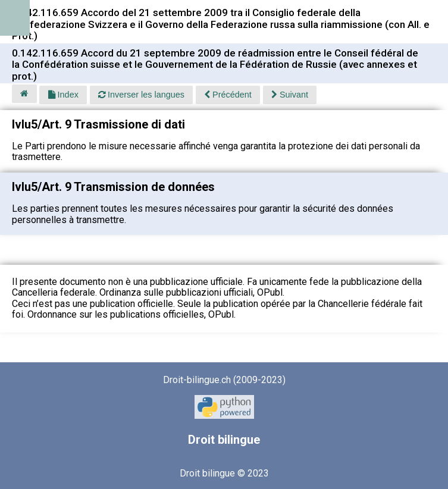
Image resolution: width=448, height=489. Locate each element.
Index (63, 95)
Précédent (228, 95)
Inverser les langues (141, 95)
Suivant (290, 95)
